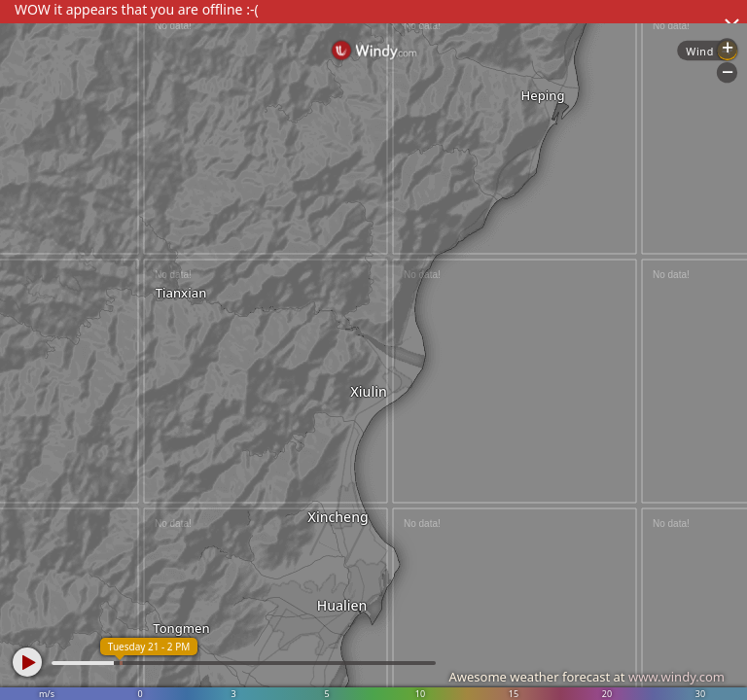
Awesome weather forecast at (587, 677)
